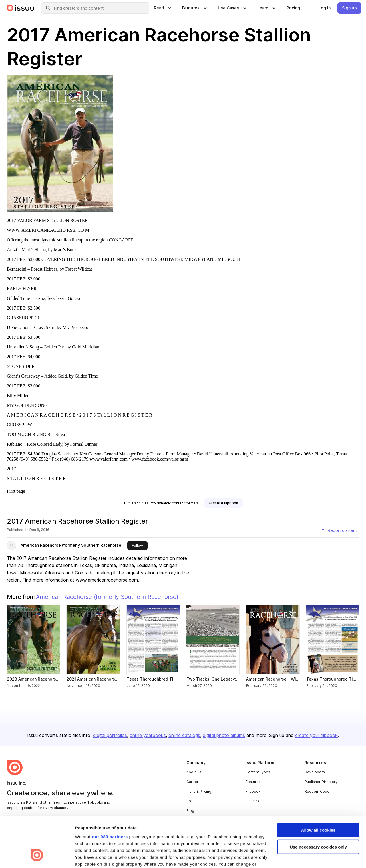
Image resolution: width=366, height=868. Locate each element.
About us (194, 772)
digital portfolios (110, 735)
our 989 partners (110, 793)
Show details (88, 857)
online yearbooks (148, 735)
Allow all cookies (318, 787)
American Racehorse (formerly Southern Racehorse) (72, 545)
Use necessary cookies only (318, 804)
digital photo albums (224, 735)
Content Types (258, 772)
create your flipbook (316, 735)
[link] (293, 8)
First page (16, 491)
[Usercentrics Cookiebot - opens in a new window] (37, 857)
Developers (315, 772)
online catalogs (184, 735)
